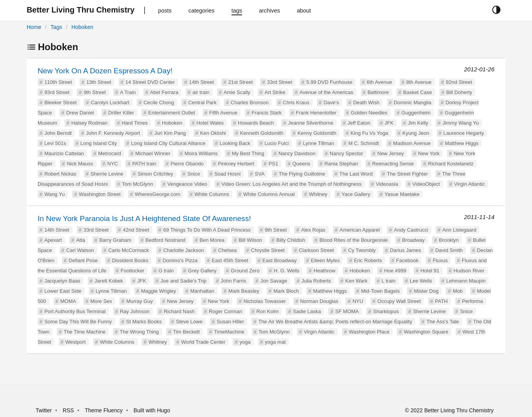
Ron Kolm (267, 311)
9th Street (95, 92)
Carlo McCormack (128, 250)
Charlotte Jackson (183, 250)
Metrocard (109, 153)
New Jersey (391, 153)
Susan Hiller (230, 322)
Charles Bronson (250, 102)
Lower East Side (63, 291)
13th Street (99, 82)
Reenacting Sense (393, 164)
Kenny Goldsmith (317, 133)
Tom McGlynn (137, 184)
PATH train (144, 164)
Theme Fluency (105, 410)
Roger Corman (225, 311)
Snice (194, 174)
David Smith (449, 250)
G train (166, 271)
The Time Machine (84, 332)
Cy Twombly (362, 250)
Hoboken (82, 27)
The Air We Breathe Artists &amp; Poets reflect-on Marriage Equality (335, 322)
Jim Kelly (418, 123)
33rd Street (279, 82)
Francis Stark (267, 113)
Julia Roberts (316, 281)
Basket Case (418, 92)
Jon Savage (274, 281)
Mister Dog (426, 291)
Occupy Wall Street (399, 301)
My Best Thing (248, 153)
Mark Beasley (244, 291)
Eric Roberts (368, 260)
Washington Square (426, 332)
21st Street (240, 82)
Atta (81, 240)
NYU (358, 301)
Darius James (405, 250)
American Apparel (360, 230)
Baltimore (378, 92)
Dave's (331, 102)
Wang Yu (54, 194)
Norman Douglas (319, 301)
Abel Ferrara (164, 92)
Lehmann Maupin (466, 281)
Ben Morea (212, 240)
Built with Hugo (152, 410)
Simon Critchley (155, 174)
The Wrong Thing (139, 332)
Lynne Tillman (318, 143)
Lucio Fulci (277, 143)
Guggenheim (416, 113)
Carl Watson (80, 250)
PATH (441, 301)
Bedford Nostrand (165, 240)
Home (34, 27)
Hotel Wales (210, 123)
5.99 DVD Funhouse (329, 82)
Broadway (413, 240)
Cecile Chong (159, 102)
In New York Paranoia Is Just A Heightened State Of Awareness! (144, 218)
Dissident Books (130, 260)
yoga (245, 342)
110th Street (58, 82)
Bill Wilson (250, 240)
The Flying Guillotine (302, 174)
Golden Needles (369, 113)
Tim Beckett (186, 332)
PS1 (273, 164)
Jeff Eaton (359, 123)
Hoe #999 (395, 271)
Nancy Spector (347, 153)
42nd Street (136, 230)
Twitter (44, 410)
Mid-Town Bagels (380, 291)
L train (389, 281)
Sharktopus (386, 311)
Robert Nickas (60, 174)
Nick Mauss (80, 164)
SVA (260, 174)
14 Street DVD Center (150, 82)
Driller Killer (121, 113)
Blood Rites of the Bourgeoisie (354, 240)
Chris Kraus (296, 102)
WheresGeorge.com (157, 194)
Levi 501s (55, 143)
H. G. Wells (287, 271)
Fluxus (440, 260)
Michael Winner (153, 153)
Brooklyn (449, 240)
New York (429, 153)
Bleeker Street (60, 102)
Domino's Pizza (180, 260)
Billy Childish (291, 240)
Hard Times (135, 123)
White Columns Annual (269, 194)
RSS (68, 410)
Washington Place (369, 332)
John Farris (233, 281)
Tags (56, 27)
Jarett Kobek (109, 281)
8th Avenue (419, 82)
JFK (389, 123)
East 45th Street (230, 260)
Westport (76, 342)
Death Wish (366, 102)
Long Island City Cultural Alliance (168, 143)
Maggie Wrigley (158, 291)
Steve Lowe (189, 322)
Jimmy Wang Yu (461, 123)
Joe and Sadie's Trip (184, 281)
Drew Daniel (80, 113)
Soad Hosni (227, 174)
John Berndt (58, 133)
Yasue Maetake (402, 194)
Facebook (407, 260)
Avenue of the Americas (327, 92)
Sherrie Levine (107, 174)
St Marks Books (144, 322)
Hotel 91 (430, 271)
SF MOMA (347, 311)
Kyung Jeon (416, 133)
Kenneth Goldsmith (262, 133)
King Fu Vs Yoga (369, 133)
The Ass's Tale (442, 322)
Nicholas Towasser (265, 301)
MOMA (68, 301)
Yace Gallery (356, 194)
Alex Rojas (313, 230)
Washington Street (100, 194)
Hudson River (469, 271)
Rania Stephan (341, 164)
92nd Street (459, 82)
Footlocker (133, 271)
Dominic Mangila (413, 102)
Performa (472, 301)
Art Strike (275, 92)
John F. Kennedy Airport (113, 133)
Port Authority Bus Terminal (75, 311)
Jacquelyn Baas (62, 281)
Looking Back (235, 143)
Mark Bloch (286, 291)
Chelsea (228, 250)
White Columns (212, 194)
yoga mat (275, 342)
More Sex (101, 301)
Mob (458, 291)
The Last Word (356, 174)
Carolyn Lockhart (110, 102)
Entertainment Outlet (172, 113)
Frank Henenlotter (316, 113)
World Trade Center (203, 342)
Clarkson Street (317, 250)
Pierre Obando (187, 164)
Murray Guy (139, 301)
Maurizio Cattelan (64, 153)
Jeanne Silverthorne (311, 123)
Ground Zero (245, 271)
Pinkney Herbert (236, 164)
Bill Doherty (459, 92)
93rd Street (57, 92)
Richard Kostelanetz (451, 164)
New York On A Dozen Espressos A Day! (105, 71)
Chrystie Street (268, 250)
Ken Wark (356, 281)
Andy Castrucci (411, 230)
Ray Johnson (135, 311)
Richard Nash (179, 311)
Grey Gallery (202, 271)
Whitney (318, 194)
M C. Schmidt (364, 143)
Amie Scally (237, 92)
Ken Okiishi (213, 133)
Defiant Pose (83, 260)
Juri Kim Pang (170, 133)
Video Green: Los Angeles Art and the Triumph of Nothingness (291, 184)
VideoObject (426, 184)
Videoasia (387, 184)
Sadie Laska (307, 311)
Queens (301, 164)
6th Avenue (379, 82)
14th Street (202, 82)
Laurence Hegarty (464, 133)
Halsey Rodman (90, 123)
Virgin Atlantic (470, 184)
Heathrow (325, 271)
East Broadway (280, 260)
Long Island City (99, 143)
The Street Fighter (407, 174)
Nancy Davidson (297, 153)
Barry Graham (115, 240)
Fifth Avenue (223, 113)
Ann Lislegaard (459, 230)
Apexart (53, 240)
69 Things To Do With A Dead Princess (207, 230)
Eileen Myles (325, 260)
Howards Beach (256, 123)
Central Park (202, 102)
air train (201, 92)
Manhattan (202, 291)
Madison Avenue (412, 143)
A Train (128, 92)
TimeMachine (229, 332)
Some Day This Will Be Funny (78, 322)
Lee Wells (421, 281)
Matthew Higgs (461, 143)
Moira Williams (201, 153)
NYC (113, 164)
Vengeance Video (187, 184)
